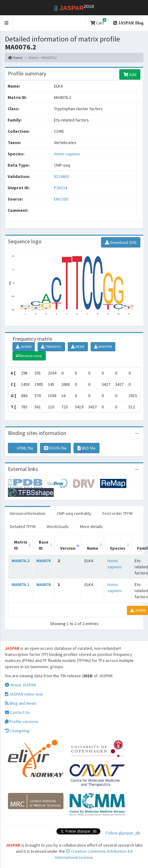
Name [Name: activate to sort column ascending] (93, 548)
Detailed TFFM (23, 526)
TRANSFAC (51, 347)
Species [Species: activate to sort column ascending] (118, 548)
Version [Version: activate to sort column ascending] (68, 548)
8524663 (61, 176)
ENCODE (61, 199)
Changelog (17, 731)
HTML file (23, 448)
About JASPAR (20, 685)
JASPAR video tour (24, 694)
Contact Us (17, 712)
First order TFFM (117, 513)
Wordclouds (58, 526)
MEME (78, 347)
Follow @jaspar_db (123, 833)
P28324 (61, 188)
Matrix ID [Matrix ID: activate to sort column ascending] (21, 545)
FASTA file (55, 448)
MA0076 (43, 561)
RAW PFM (103, 347)
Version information (28, 513)
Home (15, 58)
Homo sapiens (67, 154)
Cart (98, 22)
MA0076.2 (20, 561)
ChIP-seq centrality (74, 513)
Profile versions (22, 722)
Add (130, 74)
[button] (7, 23)
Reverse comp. (29, 356)
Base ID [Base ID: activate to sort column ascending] (44, 545)
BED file (87, 448)
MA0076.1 (20, 584)
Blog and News (21, 703)
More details (91, 526)
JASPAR (24, 347)
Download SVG (121, 242)
